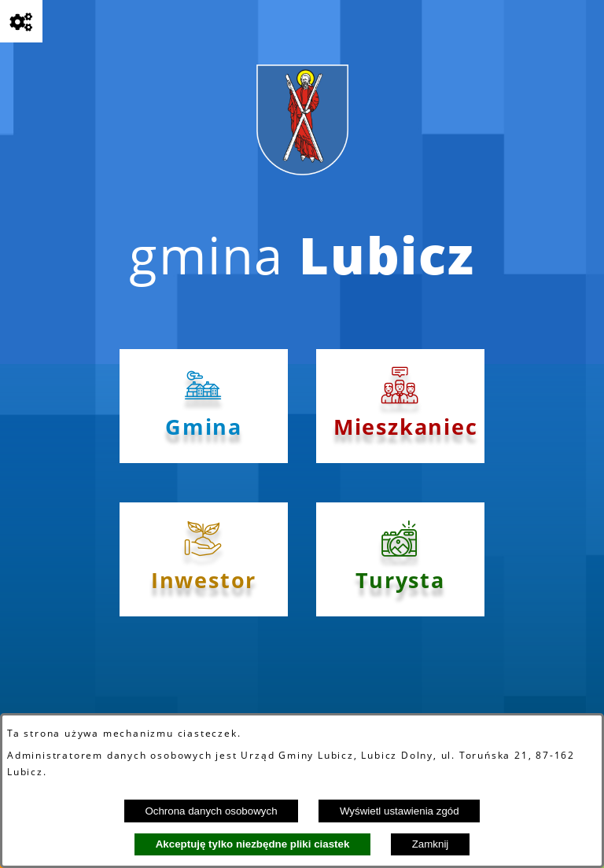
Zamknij (431, 844)
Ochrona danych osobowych (211, 811)
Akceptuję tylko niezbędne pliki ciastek (253, 844)
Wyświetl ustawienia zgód (400, 811)
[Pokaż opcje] (21, 21)
